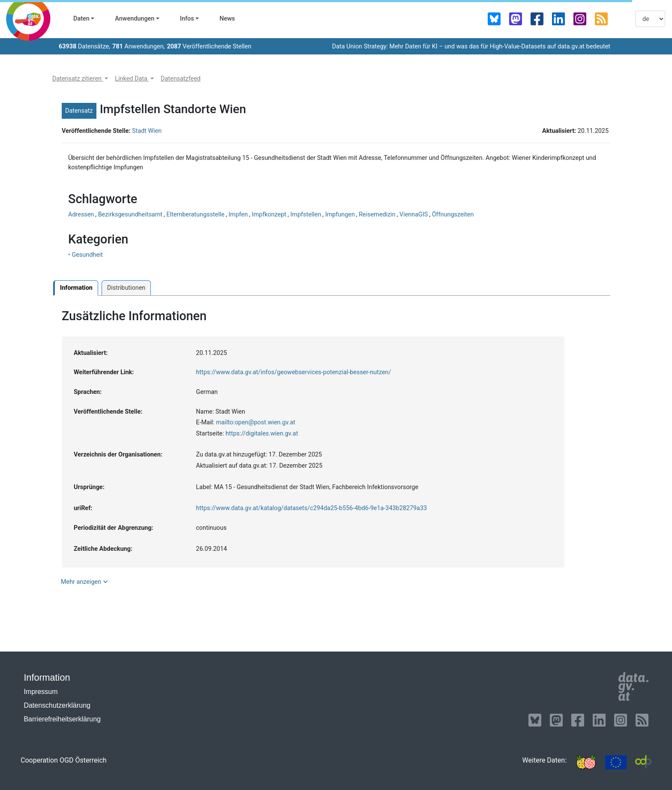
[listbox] (650, 19)
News (227, 19)
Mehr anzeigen (85, 582)
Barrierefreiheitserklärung (62, 719)
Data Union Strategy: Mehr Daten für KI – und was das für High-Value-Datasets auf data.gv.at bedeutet (471, 47)
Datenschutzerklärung (57, 705)
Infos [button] (187, 19)
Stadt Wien (147, 131)
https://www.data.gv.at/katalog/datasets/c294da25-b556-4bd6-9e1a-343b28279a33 (311, 508)
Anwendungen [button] (135, 19)
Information (76, 288)
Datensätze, (84, 47)
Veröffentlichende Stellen (209, 47)
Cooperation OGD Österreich (64, 760)
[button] (80, 79)
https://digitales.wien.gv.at (262, 434)
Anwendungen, (139, 47)
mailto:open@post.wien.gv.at (256, 422)
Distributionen (126, 288)
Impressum (40, 692)
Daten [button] (81, 19)
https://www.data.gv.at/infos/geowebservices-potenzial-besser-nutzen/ (293, 372)
